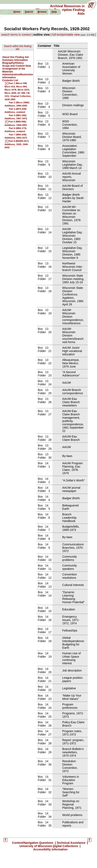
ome (17, 12)
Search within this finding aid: (18, 48)
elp (54, 12)
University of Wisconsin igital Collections (49, 846)
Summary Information (15, 60)
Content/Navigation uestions (33, 843)
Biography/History (13, 63)
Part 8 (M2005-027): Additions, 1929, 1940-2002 (17, 144)
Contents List (10, 80)
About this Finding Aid (15, 57)
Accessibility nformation (50, 849)
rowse (42, 12)
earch (29, 12)
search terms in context (16, 35)
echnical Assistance (71, 843)
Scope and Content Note (17, 66)
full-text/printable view (66, 35)
